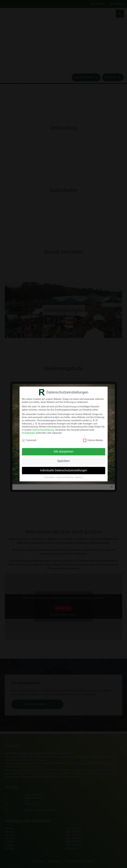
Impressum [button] (79, 477)
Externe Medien (93, 440)
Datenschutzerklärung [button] (65, 477)
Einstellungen (29, 433)
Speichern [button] (63, 461)
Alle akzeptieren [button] (64, 452)
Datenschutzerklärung (43, 430)
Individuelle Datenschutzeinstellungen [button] (63, 470)
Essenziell (29, 440)
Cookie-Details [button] (49, 477)
